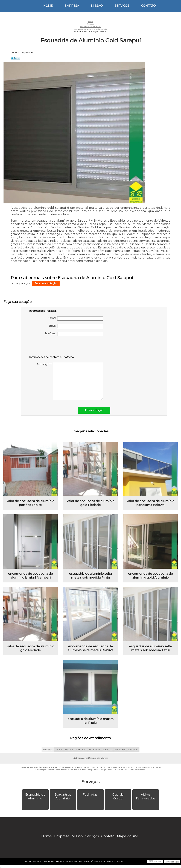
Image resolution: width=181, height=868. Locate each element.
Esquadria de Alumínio (35, 796)
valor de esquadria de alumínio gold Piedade (91, 503)
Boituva (69, 750)
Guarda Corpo (118, 796)
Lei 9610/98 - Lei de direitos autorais (129, 770)
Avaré (59, 750)
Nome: (75, 318)
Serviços (122, 6)
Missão (97, 6)
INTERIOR (81, 750)
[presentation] (52, 347)
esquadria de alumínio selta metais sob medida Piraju (90, 576)
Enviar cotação (94, 410)
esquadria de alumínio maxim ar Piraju (91, 721)
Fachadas (90, 794)
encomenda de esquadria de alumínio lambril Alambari (30, 576)
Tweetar (15, 58)
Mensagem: (70, 381)
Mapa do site (128, 836)
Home (48, 6)
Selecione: (48, 750)
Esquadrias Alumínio (63, 796)
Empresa (72, 6)
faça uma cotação (46, 283)
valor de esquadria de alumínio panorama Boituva (151, 503)
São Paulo (133, 750)
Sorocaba (107, 750)
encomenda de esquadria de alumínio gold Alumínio (151, 576)
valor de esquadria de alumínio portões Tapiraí (30, 503)
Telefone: (74, 334)
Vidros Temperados (146, 796)
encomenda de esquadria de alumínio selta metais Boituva (90, 648)
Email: (76, 326)
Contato (148, 6)
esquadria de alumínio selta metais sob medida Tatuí (150, 648)
